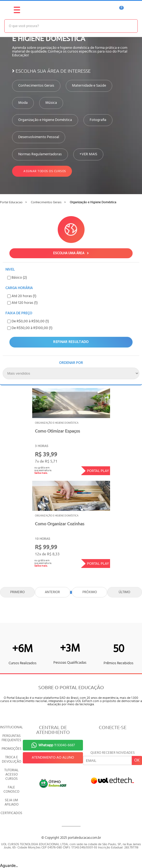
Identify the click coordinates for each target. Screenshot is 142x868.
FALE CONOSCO (11, 790)
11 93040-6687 (57, 745)
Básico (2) (17, 278)
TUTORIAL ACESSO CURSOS (11, 775)
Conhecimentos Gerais (36, 86)
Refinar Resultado (71, 342)
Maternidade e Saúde (89, 86)
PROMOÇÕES (12, 749)
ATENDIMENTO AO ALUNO (53, 758)
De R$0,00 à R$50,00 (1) (28, 321)
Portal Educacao (11, 202)
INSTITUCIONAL (11, 727)
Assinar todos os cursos (42, 171)
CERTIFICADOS (11, 813)
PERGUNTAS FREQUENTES (11, 738)
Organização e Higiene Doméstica (45, 120)
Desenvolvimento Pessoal (39, 137)
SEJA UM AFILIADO (12, 802)
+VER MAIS (88, 154)
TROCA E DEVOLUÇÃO (12, 760)
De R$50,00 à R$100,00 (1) (30, 328)
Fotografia (98, 120)
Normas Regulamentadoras (40, 154)
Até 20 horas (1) (22, 296)
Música (51, 103)
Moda (23, 103)
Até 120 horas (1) (22, 303)
